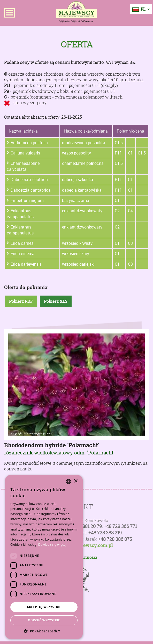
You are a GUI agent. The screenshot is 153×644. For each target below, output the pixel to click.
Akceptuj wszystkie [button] (44, 607)
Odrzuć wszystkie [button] (44, 620)
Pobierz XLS (56, 301)
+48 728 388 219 (105, 533)
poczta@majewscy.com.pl (85, 545)
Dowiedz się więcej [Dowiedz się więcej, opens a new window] (52, 545)
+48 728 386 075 (115, 539)
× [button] (76, 481)
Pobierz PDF (21, 301)
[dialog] (44, 557)
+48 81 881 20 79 (85, 526)
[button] (44, 631)
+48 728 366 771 (120, 526)
